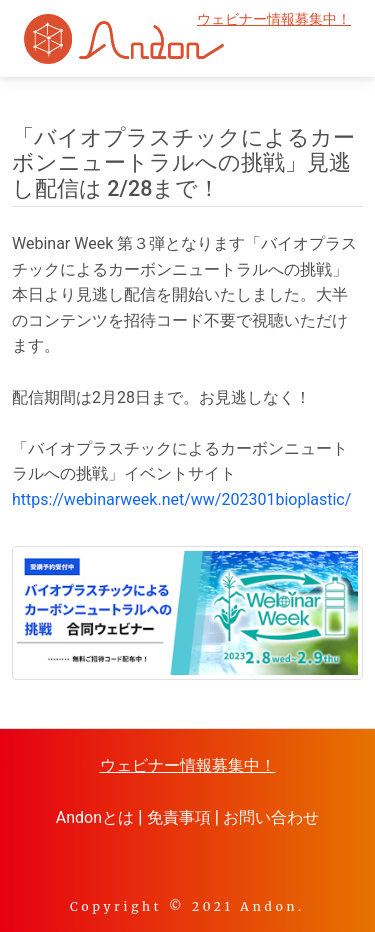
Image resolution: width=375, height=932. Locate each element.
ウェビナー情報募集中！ (274, 19)
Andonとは (95, 817)
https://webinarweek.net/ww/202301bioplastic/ (181, 499)
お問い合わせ (271, 817)
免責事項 (179, 817)
